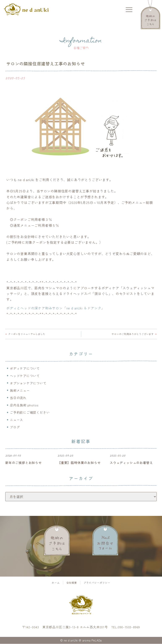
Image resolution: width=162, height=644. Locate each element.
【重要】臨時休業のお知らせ (79, 463)
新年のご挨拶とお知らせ (24, 463)
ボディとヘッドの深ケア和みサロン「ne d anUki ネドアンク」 (56, 308)
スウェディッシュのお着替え (131, 463)
